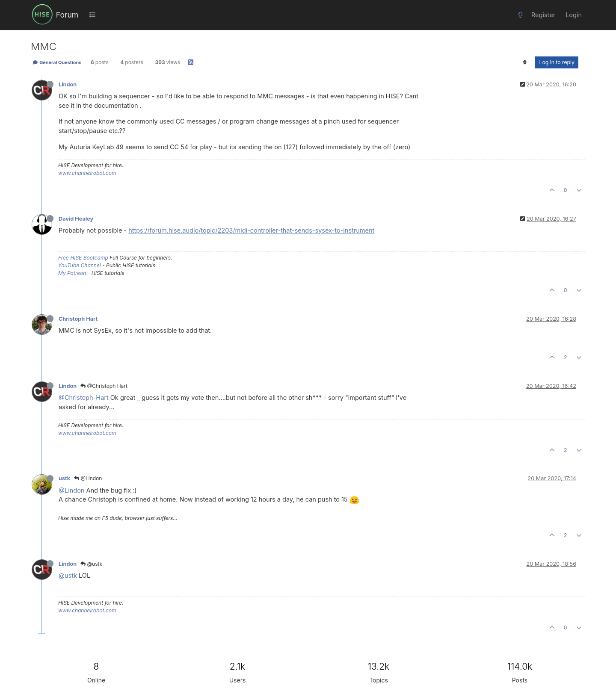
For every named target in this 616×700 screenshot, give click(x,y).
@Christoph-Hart (84, 397)
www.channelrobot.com (87, 173)
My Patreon (72, 273)
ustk (64, 478)
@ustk (91, 564)
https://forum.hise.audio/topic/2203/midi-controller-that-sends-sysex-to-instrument (251, 230)
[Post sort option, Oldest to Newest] (525, 62)
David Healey (76, 219)
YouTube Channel (80, 265)
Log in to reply (557, 62)
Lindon (68, 84)
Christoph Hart (78, 319)
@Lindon (88, 478)
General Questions (57, 62)
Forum (67, 15)
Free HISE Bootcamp (83, 258)
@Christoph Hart (104, 386)
